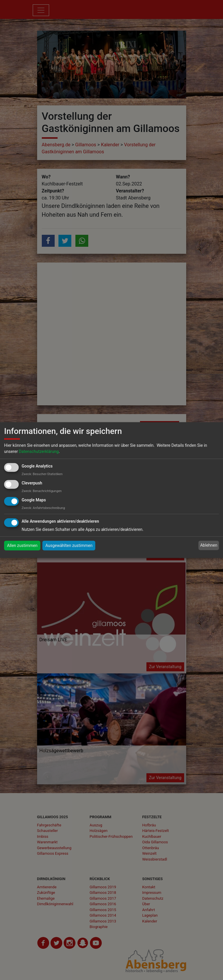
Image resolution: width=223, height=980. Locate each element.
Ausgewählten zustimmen (69, 545)
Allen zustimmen (22, 545)
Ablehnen (209, 545)
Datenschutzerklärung (39, 451)
